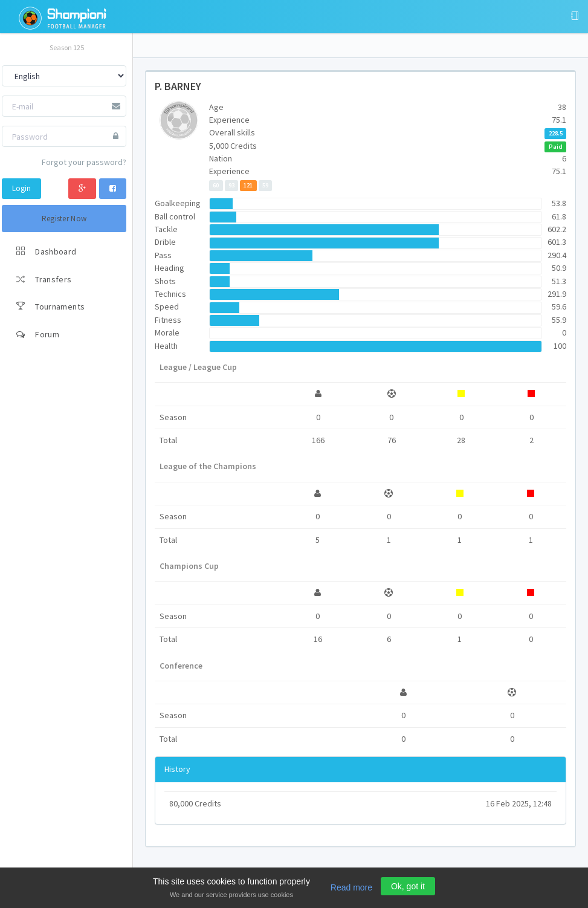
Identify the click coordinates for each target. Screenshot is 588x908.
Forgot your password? (84, 162)
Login (21, 188)
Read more (351, 887)
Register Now (64, 219)
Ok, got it (408, 886)
